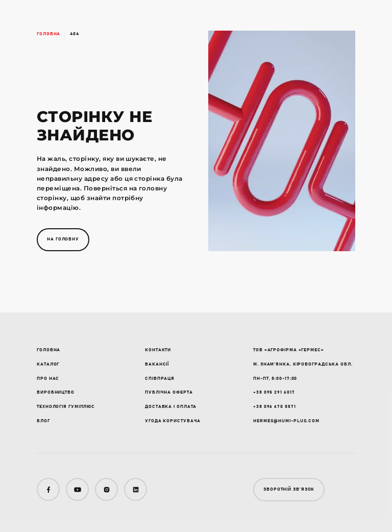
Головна (48, 34)
